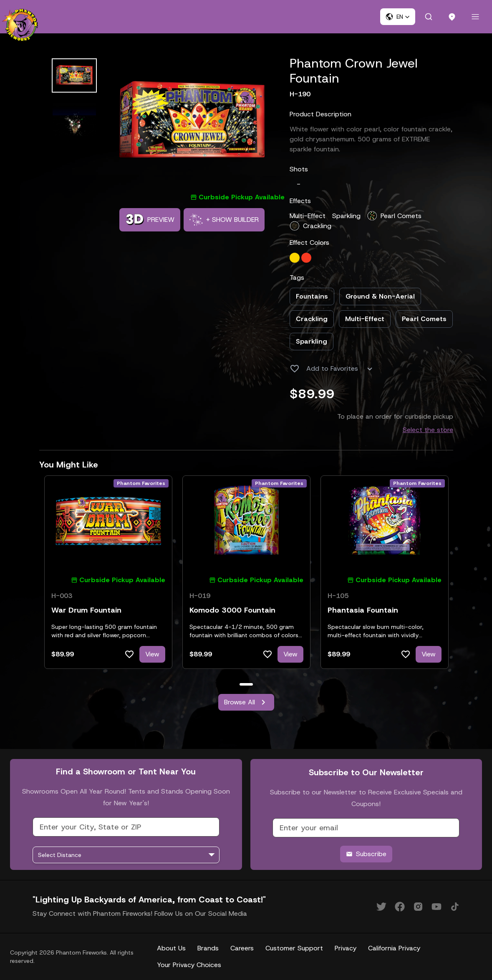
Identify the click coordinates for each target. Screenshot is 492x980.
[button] (398, 17)
